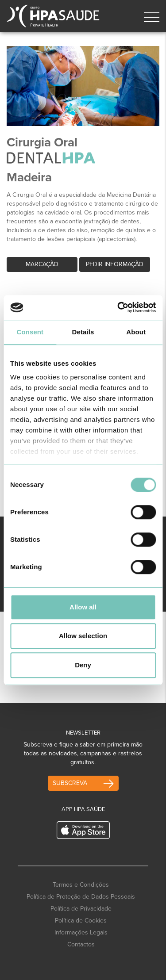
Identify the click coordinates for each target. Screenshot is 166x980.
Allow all (83, 607)
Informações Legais (81, 932)
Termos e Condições (81, 885)
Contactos (81, 944)
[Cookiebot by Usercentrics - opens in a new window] (118, 307)
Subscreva (70, 783)
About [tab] (136, 332)
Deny (83, 665)
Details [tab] (83, 332)
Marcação (42, 264)
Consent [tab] (30, 332)
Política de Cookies (81, 921)
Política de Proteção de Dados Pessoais (81, 897)
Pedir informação (115, 264)
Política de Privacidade (81, 909)
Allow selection (83, 636)
